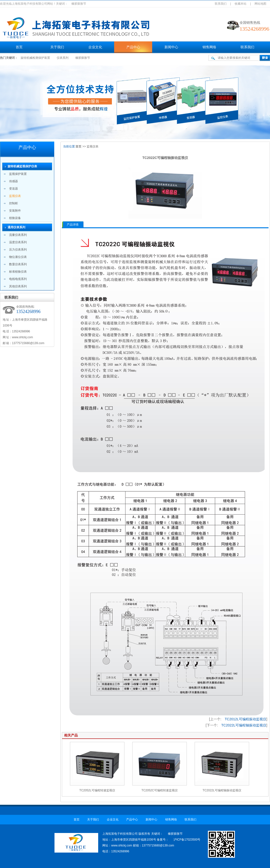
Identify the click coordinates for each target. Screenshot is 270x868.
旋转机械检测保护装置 (35, 58)
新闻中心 (171, 47)
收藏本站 (241, 4)
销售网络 (209, 47)
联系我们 (221, 4)
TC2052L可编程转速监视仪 (97, 790)
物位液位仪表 (18, 257)
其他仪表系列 (18, 286)
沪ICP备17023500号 (187, 840)
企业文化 (95, 47)
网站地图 (260, 4)
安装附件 (15, 211)
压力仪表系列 (18, 250)
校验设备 (15, 218)
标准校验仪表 (18, 272)
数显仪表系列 (18, 264)
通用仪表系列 (16, 227)
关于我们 (57, 47)
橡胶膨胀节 (83, 58)
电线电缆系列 (18, 279)
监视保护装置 (18, 174)
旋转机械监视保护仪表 (22, 166)
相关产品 (71, 735)
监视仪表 (15, 196)
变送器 (13, 189)
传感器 (13, 181)
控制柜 (13, 203)
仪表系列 (63, 58)
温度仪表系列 (18, 242)
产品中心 (133, 47)
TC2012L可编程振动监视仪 (246, 719)
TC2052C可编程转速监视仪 (159, 790)
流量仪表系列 (18, 235)
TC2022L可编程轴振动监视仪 (244, 725)
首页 (19, 47)
